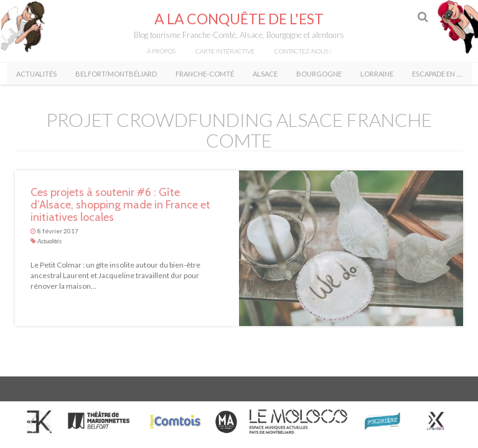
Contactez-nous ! (303, 51)
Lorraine (377, 74)
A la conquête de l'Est (239, 19)
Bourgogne (319, 74)
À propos (161, 51)
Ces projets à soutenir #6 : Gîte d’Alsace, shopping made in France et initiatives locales (120, 205)
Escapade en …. (437, 74)
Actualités (36, 74)
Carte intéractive (225, 51)
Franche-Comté (205, 74)
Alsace (265, 74)
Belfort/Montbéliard (116, 74)
